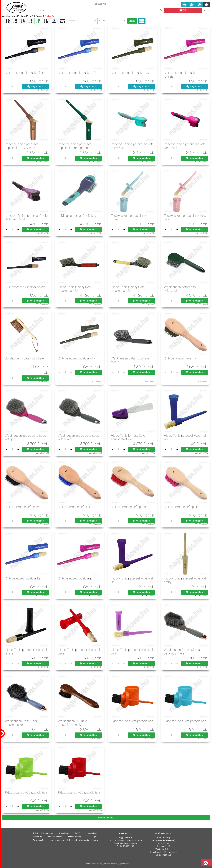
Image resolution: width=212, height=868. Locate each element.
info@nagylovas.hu (128, 843)
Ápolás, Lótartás (21, 16)
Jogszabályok (91, 833)
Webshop (7, 16)
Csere (96, 840)
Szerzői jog (38, 837)
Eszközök (49, 16)
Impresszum (49, 833)
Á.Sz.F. (36, 833)
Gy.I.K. (77, 833)
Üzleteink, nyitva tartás (79, 840)
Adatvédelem (64, 833)
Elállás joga (91, 837)
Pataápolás (37, 16)
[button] (82, 21)
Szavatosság (38, 840)
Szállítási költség (74, 837)
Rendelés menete (55, 837)
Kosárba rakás (35, 158)
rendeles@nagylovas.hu (167, 852)
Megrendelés (35, 87)
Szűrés (132, 21)
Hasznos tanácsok (57, 840)
